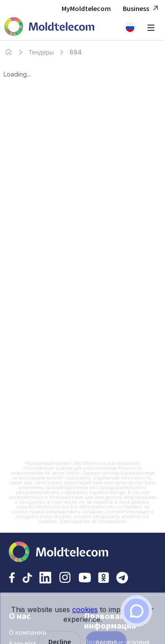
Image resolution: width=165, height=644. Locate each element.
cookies (85, 619)
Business (142, 9)
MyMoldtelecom (86, 8)
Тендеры (41, 52)
